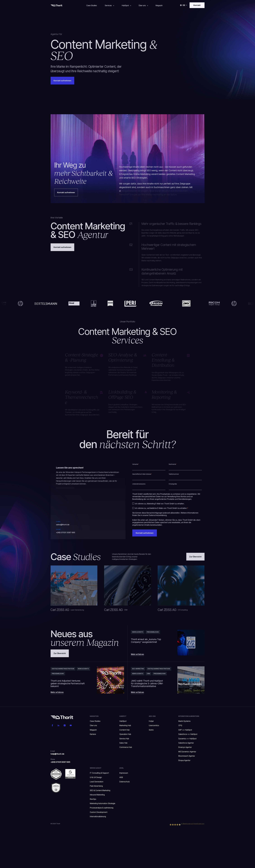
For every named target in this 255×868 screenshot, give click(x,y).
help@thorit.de (57, 754)
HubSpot (125, 5)
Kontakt (197, 5)
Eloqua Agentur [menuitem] (184, 760)
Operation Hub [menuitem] (125, 734)
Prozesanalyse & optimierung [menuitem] (102, 808)
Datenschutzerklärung (158, 515)
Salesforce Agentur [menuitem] (186, 743)
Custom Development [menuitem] (99, 812)
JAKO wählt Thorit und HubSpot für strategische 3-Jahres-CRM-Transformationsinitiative (147, 683)
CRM (148, 674)
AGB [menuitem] (121, 777)
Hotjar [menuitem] (151, 721)
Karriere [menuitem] (93, 734)
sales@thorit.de (63, 525)
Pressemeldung (153, 632)
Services (108, 5)
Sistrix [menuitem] (151, 730)
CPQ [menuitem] (180, 725)
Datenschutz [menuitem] (125, 782)
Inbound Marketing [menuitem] (97, 795)
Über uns (142, 5)
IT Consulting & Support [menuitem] (99, 773)
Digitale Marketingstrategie (63, 669)
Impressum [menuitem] (124, 773)
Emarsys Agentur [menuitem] (185, 747)
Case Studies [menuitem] (95, 721)
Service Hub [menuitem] (124, 739)
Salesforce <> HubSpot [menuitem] (188, 734)
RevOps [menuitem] (93, 799)
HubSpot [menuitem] (123, 721)
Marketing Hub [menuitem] (125, 725)
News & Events (138, 632)
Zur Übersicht (195, 557)
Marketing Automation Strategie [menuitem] (103, 803)
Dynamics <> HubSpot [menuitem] (187, 739)
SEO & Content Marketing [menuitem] (100, 790)
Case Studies (92, 5)
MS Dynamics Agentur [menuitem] (187, 752)
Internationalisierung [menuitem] (98, 816)
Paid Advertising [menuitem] (96, 786)
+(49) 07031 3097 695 (66, 532)
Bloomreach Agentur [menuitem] (187, 756)
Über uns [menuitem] (93, 725)
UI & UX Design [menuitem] (96, 777)
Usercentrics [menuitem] (154, 725)
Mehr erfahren (137, 654)
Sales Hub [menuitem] (123, 743)
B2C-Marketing (138, 669)
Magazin (159, 5)
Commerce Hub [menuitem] (126, 747)
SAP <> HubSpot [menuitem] (185, 730)
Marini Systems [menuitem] (184, 721)
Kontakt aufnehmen (62, 247)
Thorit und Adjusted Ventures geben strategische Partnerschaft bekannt (68, 683)
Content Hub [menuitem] (125, 730)
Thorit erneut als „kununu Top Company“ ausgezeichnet (146, 641)
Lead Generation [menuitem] (97, 782)
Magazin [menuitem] (93, 730)
